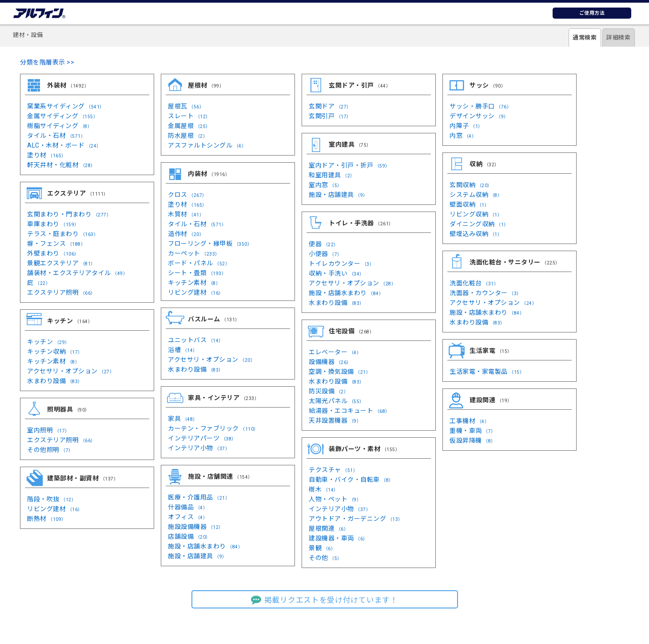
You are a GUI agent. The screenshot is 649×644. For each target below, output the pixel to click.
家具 (183, 419)
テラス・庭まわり (63, 234)
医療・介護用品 (199, 497)
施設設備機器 (196, 527)
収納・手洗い (336, 273)
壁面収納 (469, 204)
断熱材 (47, 519)
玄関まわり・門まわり (69, 214)
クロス (187, 195)
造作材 (186, 234)
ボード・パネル (199, 263)
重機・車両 (473, 431)
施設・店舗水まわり (346, 293)
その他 (325, 558)
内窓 (463, 136)
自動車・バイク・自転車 (351, 480)
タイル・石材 (56, 136)
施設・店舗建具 (338, 195)
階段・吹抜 (52, 499)
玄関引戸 (330, 116)
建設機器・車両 (338, 538)
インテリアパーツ (202, 438)
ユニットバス (196, 340)
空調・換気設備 (340, 372)
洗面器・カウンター (486, 293)
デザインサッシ (479, 116)
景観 (322, 548)
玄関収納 (471, 185)
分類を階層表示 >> (47, 62)
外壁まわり (53, 253)
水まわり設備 (55, 381)
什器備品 (188, 507)
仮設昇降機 (473, 440)
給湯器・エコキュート (349, 411)
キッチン (48, 342)
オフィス (188, 517)
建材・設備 (28, 35)
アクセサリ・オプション (71, 371)
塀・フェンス (56, 244)
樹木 (324, 489)
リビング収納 (476, 214)
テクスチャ (333, 470)
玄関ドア (330, 106)
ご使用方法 (592, 13)
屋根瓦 (186, 106)
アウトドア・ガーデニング (356, 519)
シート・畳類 (197, 273)
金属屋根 (189, 126)
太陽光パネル (336, 401)
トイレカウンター (341, 264)
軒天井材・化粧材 (61, 165)
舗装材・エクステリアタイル (77, 273)
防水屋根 (188, 136)
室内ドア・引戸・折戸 (349, 165)
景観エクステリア (61, 263)
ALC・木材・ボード (64, 145)
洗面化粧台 (474, 283)
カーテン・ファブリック (213, 428)
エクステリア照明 (61, 292)
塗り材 (47, 155)
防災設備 (328, 391)
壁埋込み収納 (476, 234)
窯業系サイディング (66, 106)
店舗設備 (189, 536)
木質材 (186, 214)
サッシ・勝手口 (480, 106)
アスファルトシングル (207, 145)
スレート (189, 116)
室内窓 (325, 185)
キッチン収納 (55, 352)
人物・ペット (335, 499)
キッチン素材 (194, 283)
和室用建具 (332, 175)
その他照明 (50, 450)
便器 (324, 244)
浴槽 (183, 350)
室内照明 (48, 430)
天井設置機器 (335, 420)
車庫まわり (53, 224)
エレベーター (335, 352)
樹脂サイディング (60, 126)
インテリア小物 (199, 448)
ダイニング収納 (479, 224)
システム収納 (476, 195)
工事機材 (469, 421)
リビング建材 (196, 292)
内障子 (466, 126)
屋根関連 (328, 528)
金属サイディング (62, 116)
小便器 (325, 254)
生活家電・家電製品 (487, 372)
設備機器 (330, 362)
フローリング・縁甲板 (210, 244)
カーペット (194, 253)
